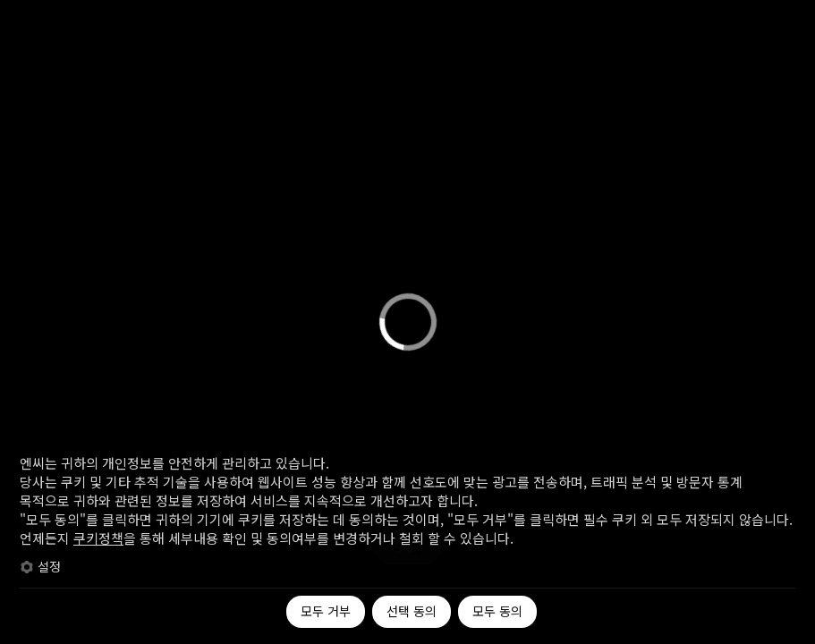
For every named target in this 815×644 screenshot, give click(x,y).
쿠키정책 (98, 538)
